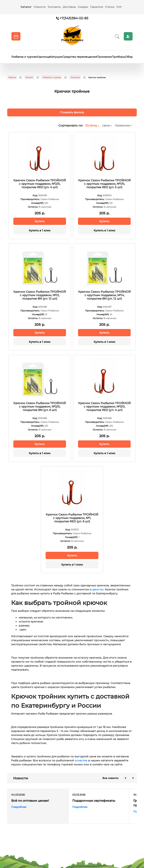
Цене (106, 125)
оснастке (81, 760)
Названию (122, 125)
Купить (40, 221)
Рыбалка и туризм (24, 57)
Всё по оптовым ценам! (30, 801)
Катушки (56, 57)
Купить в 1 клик (40, 230)
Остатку (91, 125)
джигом (98, 589)
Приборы (118, 57)
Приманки (104, 57)
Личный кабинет (128, 36)
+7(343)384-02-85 (74, 18)
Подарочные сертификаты (94, 801)
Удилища (44, 57)
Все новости (110, 778)
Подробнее (19, 807)
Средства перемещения (80, 57)
